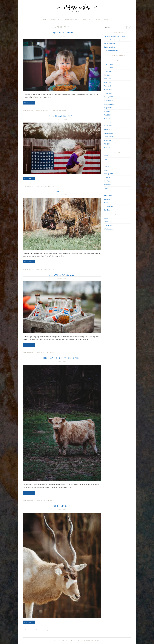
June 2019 (107, 79)
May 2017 (107, 148)
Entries (108, 222)
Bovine (45, 501)
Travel (51, 353)
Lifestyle (55, 110)
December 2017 (109, 137)
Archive (107, 156)
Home (45, 20)
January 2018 (108, 133)
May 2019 (107, 82)
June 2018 (107, 115)
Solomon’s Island (110, 43)
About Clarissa (71, 20)
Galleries (56, 20)
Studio (106, 192)
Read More (29, 103)
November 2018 (109, 100)
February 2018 (109, 129)
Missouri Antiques (62, 275)
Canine (106, 166)
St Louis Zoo (62, 506)
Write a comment (29, 110)
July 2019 (107, 75)
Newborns (107, 185)
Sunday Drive (108, 195)
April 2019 (108, 86)
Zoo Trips (46, 630)
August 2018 (108, 108)
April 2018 (108, 122)
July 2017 (107, 144)
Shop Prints (87, 20)
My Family (63, 110)
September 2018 (109, 104)
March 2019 (108, 90)
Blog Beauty (95, 641)
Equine (106, 170)
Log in (106, 218)
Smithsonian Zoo (110, 47)
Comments (109, 225)
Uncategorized (109, 206)
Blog (98, 20)
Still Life (46, 353)
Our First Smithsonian (111, 51)
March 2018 (108, 126)
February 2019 (109, 93)
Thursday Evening (62, 116)
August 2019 (108, 71)
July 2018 (107, 111)
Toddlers (107, 199)
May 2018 (107, 119)
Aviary (106, 159)
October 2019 (108, 68)
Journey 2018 (47, 110)
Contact (108, 20)
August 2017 (108, 140)
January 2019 (108, 97)
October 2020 (108, 64)
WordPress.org (109, 229)
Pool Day (62, 192)
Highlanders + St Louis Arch (62, 358)
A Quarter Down (62, 33)
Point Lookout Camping (112, 40)
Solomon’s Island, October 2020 (114, 36)
